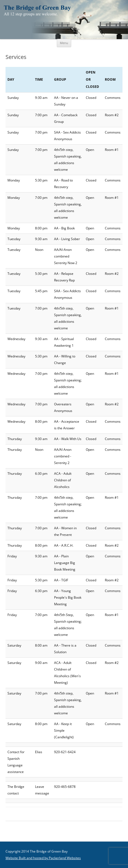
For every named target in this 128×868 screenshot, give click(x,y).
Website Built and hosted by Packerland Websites (43, 858)
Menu (64, 43)
